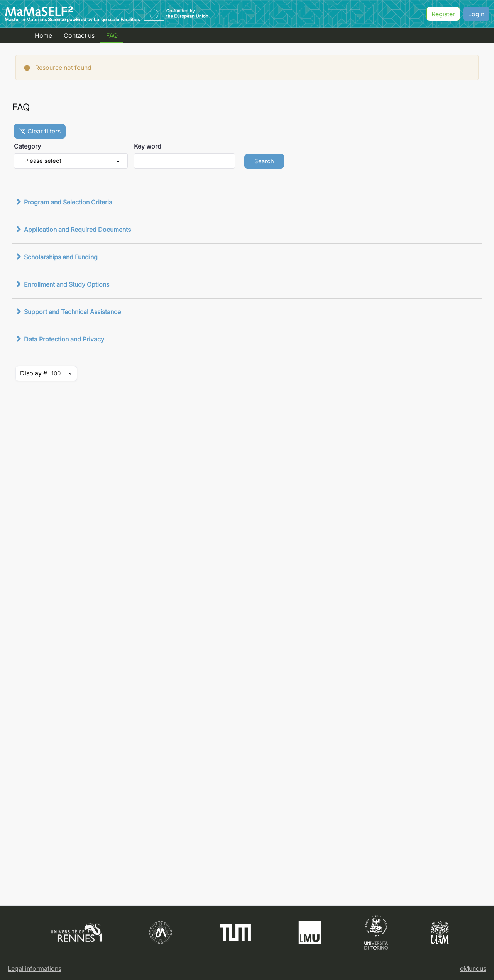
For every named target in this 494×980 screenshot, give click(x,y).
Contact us (79, 35)
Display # (34, 373)
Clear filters (40, 131)
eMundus (473, 968)
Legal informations (35, 968)
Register (443, 14)
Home (43, 35)
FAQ (112, 35)
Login (476, 14)
